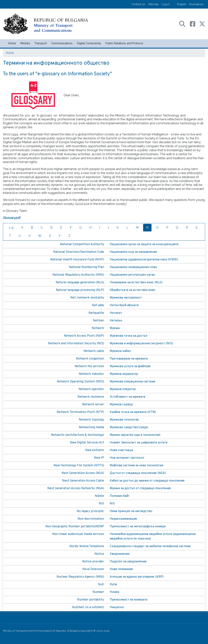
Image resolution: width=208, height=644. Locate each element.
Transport (41, 43)
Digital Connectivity (89, 43)
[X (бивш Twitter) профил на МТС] (202, 24)
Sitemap (153, 4)
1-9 (11, 228)
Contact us (138, 4)
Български (196, 4)
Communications (62, 43)
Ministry (25, 43)
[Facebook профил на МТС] (194, 24)
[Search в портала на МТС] (184, 24)
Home (12, 43)
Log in (166, 4)
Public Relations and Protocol (124, 43)
